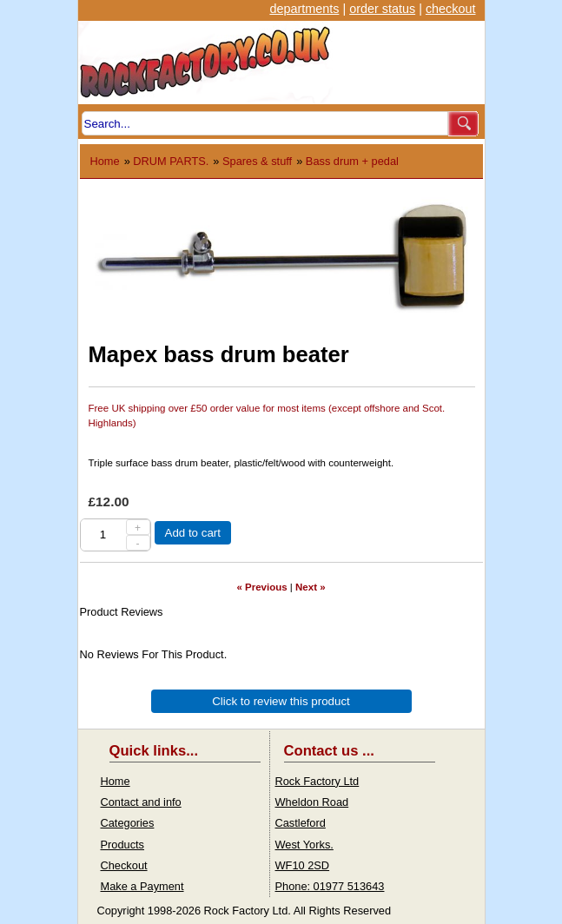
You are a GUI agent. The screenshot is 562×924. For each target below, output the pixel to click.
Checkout (124, 865)
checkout (451, 9)
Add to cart (193, 533)
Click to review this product (281, 701)
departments (304, 9)
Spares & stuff (257, 161)
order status (382, 9)
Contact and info (141, 802)
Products (123, 845)
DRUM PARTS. (171, 161)
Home (105, 161)
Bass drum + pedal (352, 161)
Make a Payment (142, 886)
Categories (128, 823)
